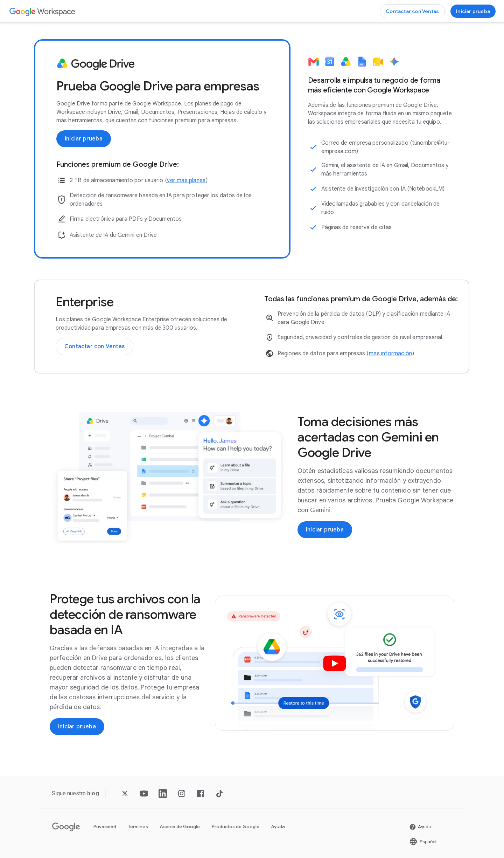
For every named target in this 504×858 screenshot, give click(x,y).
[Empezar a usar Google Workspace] (473, 11)
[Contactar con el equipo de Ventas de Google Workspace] (412, 11)
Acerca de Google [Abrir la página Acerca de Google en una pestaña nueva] (180, 827)
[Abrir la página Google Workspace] (43, 11)
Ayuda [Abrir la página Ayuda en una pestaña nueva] (278, 827)
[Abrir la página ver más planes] (186, 180)
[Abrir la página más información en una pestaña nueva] (390, 354)
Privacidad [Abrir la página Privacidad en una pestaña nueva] (105, 827)
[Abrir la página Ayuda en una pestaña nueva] (420, 827)
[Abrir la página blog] (93, 793)
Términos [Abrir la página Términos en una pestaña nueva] (138, 827)
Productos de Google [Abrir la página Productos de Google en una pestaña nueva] (236, 827)
